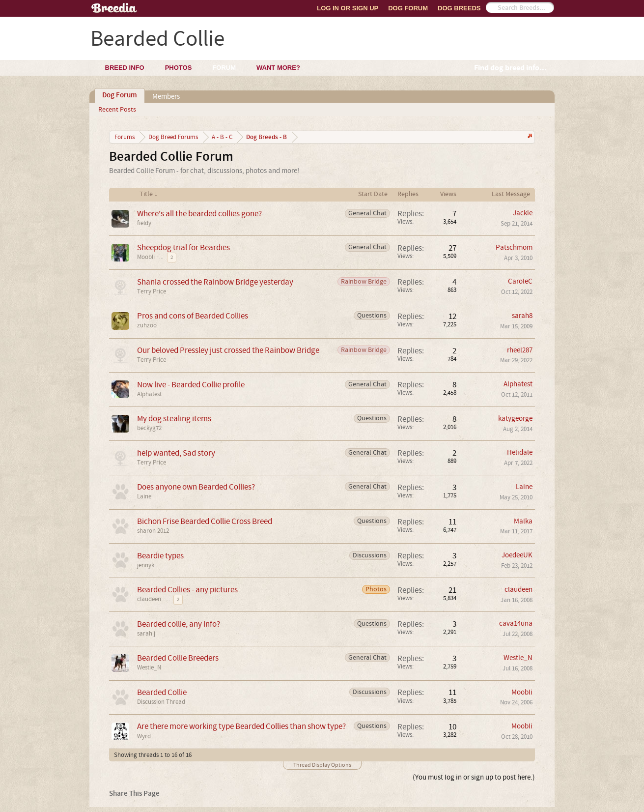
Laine (144, 496)
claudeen (149, 599)
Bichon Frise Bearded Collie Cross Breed (205, 521)
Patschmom (514, 247)
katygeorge (515, 419)
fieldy (144, 223)
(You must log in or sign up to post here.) (474, 777)
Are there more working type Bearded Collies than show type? (241, 726)
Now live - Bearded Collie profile (191, 385)
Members (166, 97)
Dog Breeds (459, 8)
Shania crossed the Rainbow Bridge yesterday (215, 282)
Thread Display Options (322, 765)
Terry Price (152, 291)
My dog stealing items (174, 419)
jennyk (146, 565)
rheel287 (520, 350)
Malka (523, 521)
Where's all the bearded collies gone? (199, 214)
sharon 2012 (153, 531)
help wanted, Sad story (176, 453)
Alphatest (149, 394)
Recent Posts (117, 110)
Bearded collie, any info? (179, 624)
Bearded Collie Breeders (178, 658)
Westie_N (149, 667)
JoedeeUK (517, 555)
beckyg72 (149, 428)
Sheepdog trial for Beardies (183, 247)
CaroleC (520, 281)
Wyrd (144, 736)
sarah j (146, 634)
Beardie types (160, 556)
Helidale (520, 452)
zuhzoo (147, 325)
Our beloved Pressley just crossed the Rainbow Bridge (228, 350)
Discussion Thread (161, 702)
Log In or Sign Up (348, 8)
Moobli (146, 257)
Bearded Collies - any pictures (187, 590)
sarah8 (522, 316)
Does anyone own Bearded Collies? (196, 487)
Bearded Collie (162, 692)
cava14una (516, 623)
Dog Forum (408, 8)
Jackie (523, 213)
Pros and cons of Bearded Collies (193, 316)
